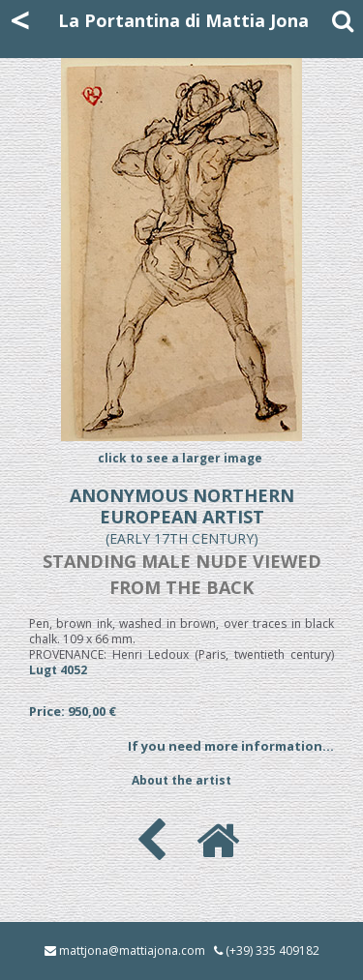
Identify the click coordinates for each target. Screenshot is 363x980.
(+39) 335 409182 (272, 950)
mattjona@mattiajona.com (132, 950)
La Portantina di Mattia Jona (183, 20)
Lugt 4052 (58, 670)
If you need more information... (231, 746)
